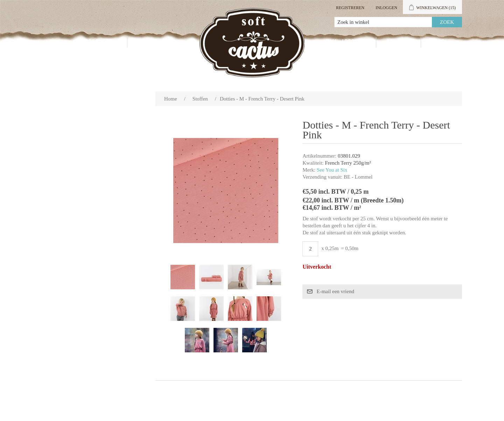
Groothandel (157, 42)
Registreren (350, 8)
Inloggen (386, 8)
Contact (398, 42)
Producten (101, 42)
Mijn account (346, 42)
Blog (438, 42)
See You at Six (332, 170)
